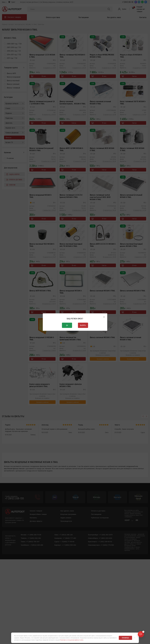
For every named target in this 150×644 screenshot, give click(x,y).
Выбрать (83, 325)
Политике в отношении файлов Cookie (72, 640)
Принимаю (125, 638)
